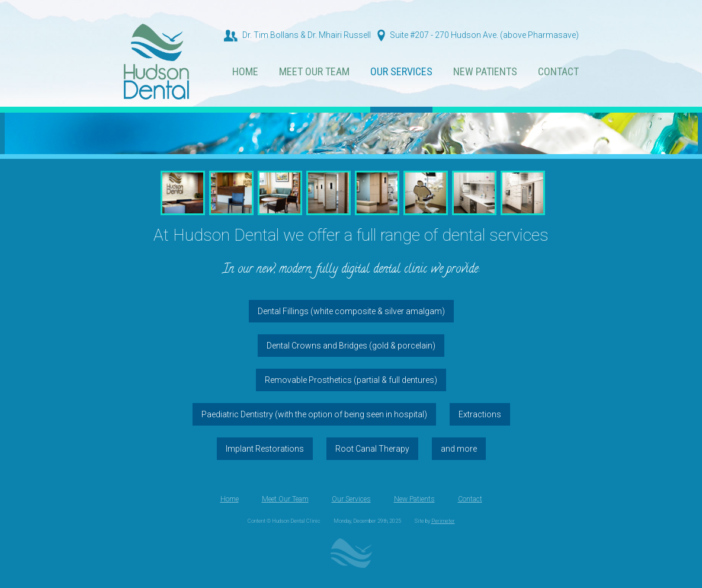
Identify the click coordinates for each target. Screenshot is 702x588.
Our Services (401, 72)
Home (245, 72)
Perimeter (443, 521)
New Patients (485, 72)
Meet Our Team (314, 72)
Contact (558, 72)
